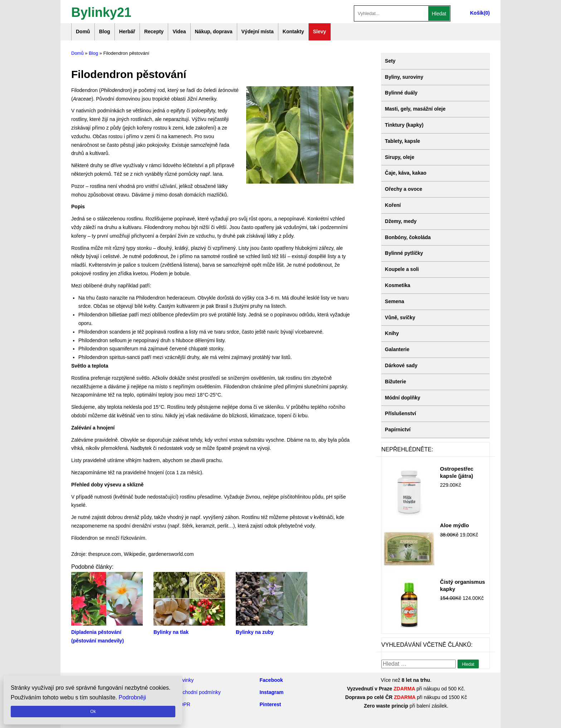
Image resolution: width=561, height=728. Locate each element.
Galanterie (397, 349)
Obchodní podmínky (198, 692)
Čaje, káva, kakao (406, 173)
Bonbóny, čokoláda (408, 237)
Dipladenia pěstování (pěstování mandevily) (107, 632)
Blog (105, 31)
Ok (93, 712)
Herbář (127, 31)
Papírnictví (398, 429)
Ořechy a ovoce (404, 189)
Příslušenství (401, 413)
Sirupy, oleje (400, 157)
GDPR (183, 704)
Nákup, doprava (214, 31)
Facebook (271, 680)
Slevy (320, 31)
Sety (390, 61)
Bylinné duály (401, 93)
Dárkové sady (401, 365)
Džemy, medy (401, 221)
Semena (395, 301)
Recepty (154, 31)
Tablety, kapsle (403, 141)
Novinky (185, 680)
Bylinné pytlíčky (404, 253)
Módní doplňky (403, 398)
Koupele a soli (402, 269)
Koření (393, 205)
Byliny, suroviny (404, 77)
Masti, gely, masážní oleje (415, 109)
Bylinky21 (101, 12)
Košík (477, 13)
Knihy (392, 333)
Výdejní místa (258, 31)
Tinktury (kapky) (404, 125)
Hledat (439, 14)
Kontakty (293, 31)
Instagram (272, 692)
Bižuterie (396, 382)
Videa (179, 31)
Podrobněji (133, 697)
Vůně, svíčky (400, 317)
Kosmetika (398, 285)
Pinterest (270, 704)
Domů (83, 31)
